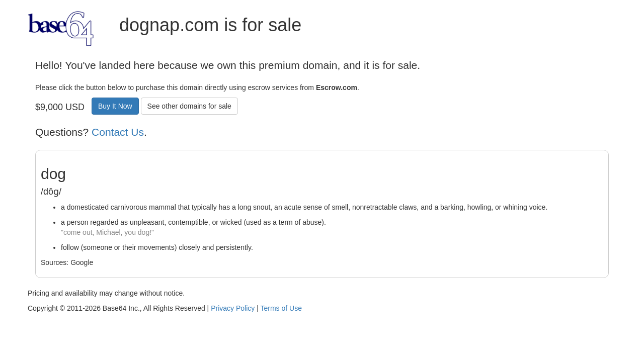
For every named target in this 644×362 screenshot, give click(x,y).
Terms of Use (281, 308)
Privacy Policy (233, 308)
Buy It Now (115, 106)
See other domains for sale (189, 106)
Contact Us (118, 132)
